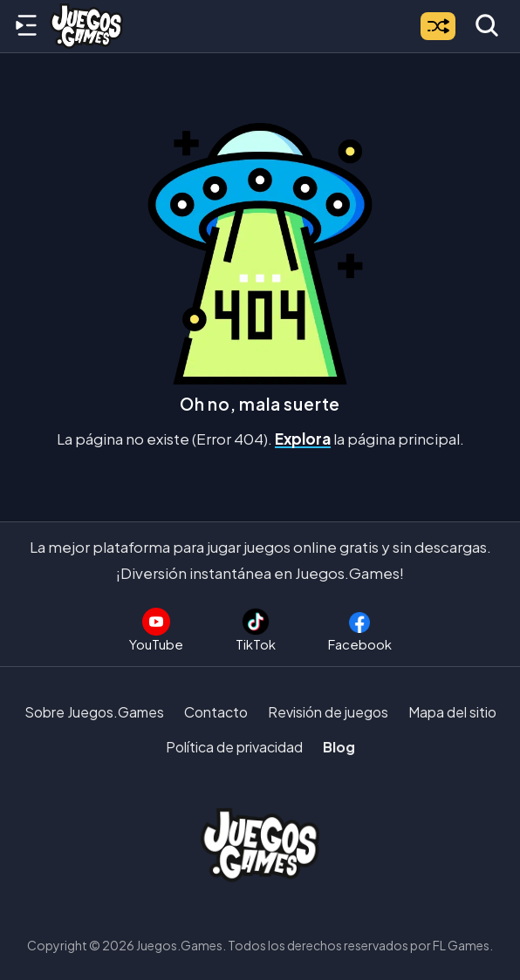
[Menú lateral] (26, 26)
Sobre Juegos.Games (94, 712)
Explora (303, 439)
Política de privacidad (234, 747)
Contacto (216, 712)
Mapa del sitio (452, 712)
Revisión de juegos (328, 712)
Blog (339, 747)
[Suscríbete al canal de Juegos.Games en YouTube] (156, 630)
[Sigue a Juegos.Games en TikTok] (256, 630)
